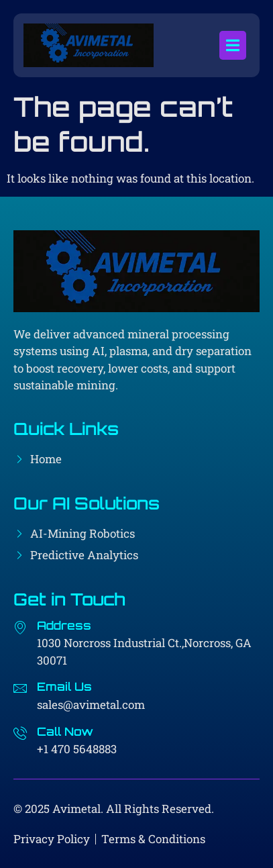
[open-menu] (233, 45)
